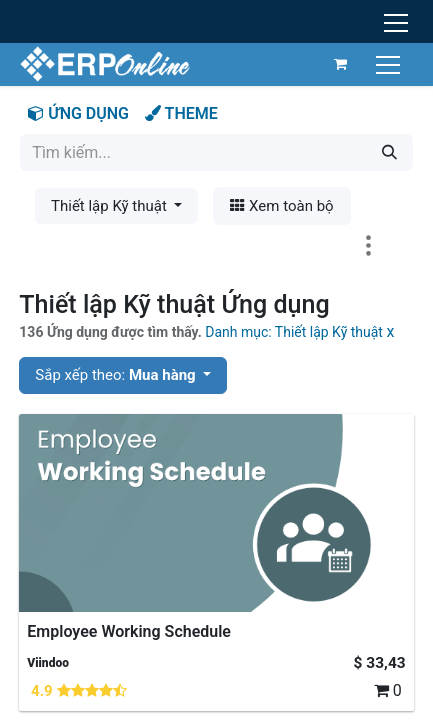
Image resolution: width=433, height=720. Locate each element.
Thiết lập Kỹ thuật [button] (111, 206)
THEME (181, 113)
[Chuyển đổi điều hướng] (390, 63)
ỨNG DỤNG (78, 113)
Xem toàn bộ (281, 206)
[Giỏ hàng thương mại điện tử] (341, 64)
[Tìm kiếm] (389, 152)
